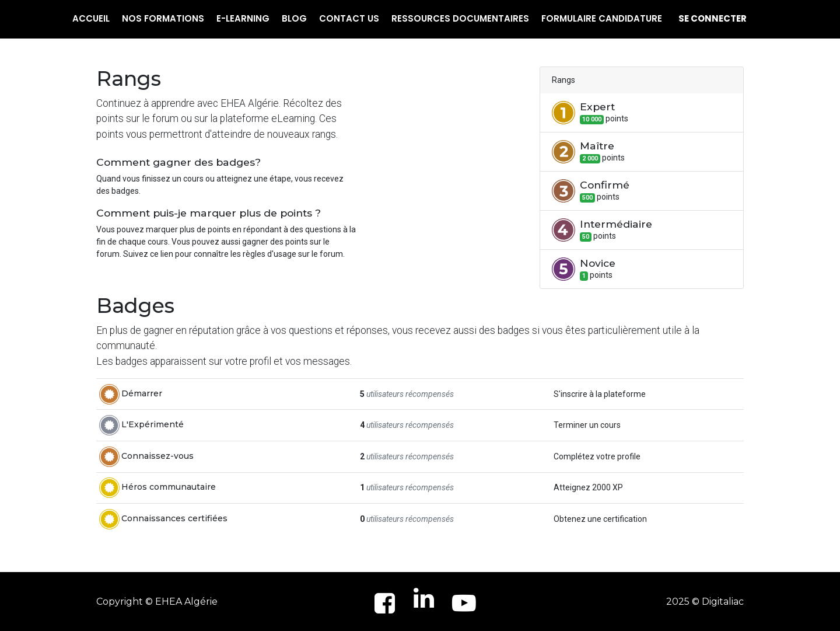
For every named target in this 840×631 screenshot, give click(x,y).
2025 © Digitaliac (705, 602)
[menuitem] (91, 19)
